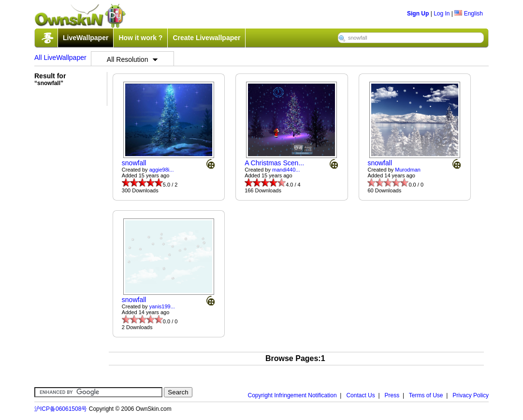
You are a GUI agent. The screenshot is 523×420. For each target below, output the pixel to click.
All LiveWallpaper (60, 58)
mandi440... (286, 170)
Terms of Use (426, 395)
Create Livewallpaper (206, 38)
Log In (442, 14)
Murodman (408, 170)
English (469, 14)
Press (392, 395)
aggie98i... (162, 170)
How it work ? (140, 38)
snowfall (134, 163)
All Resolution (132, 59)
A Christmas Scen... (274, 163)
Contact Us (360, 395)
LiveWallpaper (86, 38)
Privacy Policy (471, 395)
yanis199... (162, 306)
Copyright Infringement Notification (292, 395)
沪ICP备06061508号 (61, 409)
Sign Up (418, 14)
